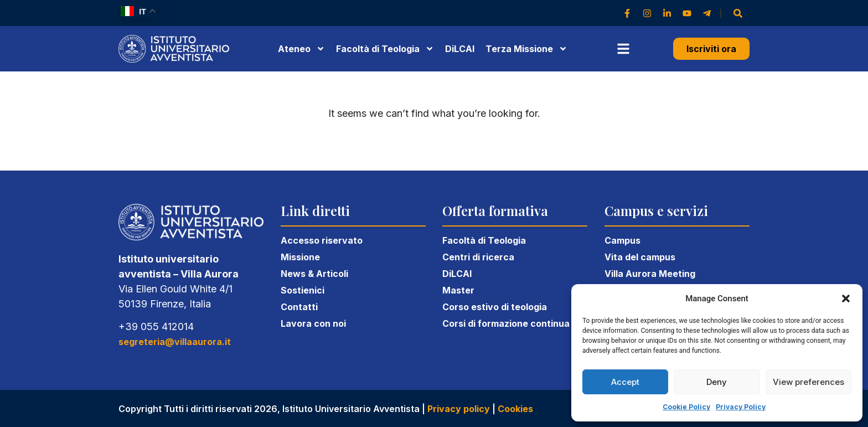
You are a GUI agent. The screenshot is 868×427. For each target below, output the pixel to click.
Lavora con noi (313, 323)
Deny (717, 382)
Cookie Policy (686, 407)
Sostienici (303, 290)
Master (458, 290)
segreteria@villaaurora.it (175, 342)
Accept (625, 382)
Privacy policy (459, 409)
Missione (300, 257)
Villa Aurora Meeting (650, 274)
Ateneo (301, 49)
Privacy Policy (741, 407)
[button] (846, 299)
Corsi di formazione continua (506, 323)
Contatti (299, 307)
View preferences (808, 382)
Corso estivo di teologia (495, 307)
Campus (622, 240)
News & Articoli (314, 274)
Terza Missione (526, 49)
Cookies (515, 409)
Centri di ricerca (478, 257)
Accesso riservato (322, 240)
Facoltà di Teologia (484, 240)
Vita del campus (640, 257)
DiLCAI (460, 49)
